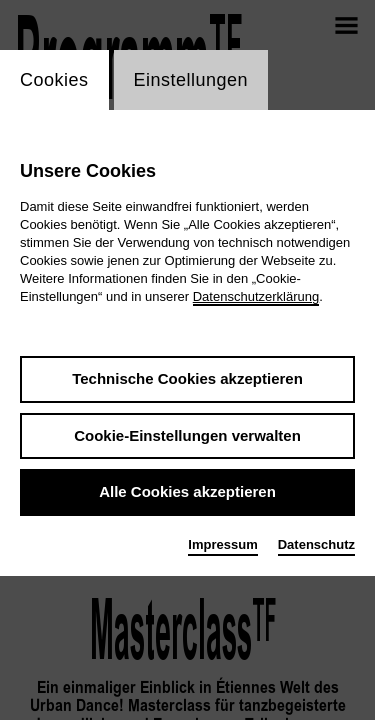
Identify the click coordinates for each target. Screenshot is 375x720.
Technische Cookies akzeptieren (187, 378)
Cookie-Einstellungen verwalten (187, 435)
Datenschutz (316, 544)
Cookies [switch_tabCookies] (54, 80)
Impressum (222, 544)
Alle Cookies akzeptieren (187, 491)
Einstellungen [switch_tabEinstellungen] (191, 80)
